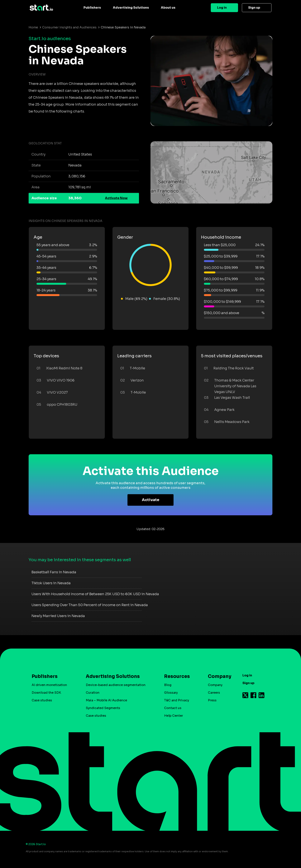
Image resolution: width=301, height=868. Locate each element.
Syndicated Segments (103, 708)
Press (212, 700)
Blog (168, 685)
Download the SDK (46, 693)
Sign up (254, 8)
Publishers (92, 8)
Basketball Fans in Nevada (54, 572)
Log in (222, 8)
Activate (151, 500)
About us (168, 8)
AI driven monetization (49, 685)
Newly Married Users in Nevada (58, 616)
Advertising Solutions (131, 8)
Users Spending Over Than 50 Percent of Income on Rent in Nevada (90, 605)
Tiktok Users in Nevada (51, 583)
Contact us (173, 708)
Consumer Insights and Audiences (69, 27)
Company (218, 676)
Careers (214, 693)
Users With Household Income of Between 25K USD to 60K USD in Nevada (95, 594)
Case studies (42, 700)
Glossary (171, 693)
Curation (93, 693)
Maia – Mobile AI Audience (106, 700)
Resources (177, 676)
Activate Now (116, 198)
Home (33, 27)
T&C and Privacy (177, 700)
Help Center (174, 716)
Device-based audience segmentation (116, 685)
